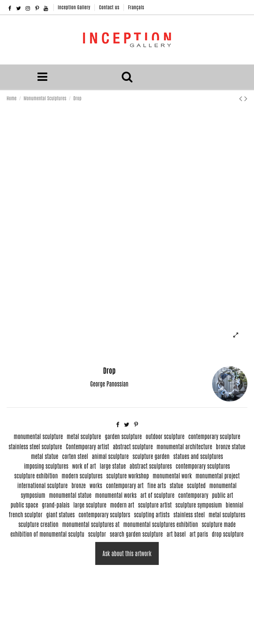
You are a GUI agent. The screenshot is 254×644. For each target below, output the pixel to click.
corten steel (75, 456)
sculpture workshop (128, 475)
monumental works (116, 495)
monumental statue (70, 495)
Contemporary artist (87, 446)
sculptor (97, 534)
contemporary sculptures (203, 466)
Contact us (110, 7)
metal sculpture (84, 436)
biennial (235, 505)
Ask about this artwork (127, 553)
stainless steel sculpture (35, 446)
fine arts (157, 485)
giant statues (61, 514)
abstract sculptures (151, 466)
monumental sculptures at (91, 524)
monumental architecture (184, 446)
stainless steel (189, 514)
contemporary (193, 495)
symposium (33, 495)
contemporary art (125, 485)
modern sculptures (82, 475)
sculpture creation (39, 524)
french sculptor (26, 514)
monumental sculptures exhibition (161, 524)
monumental (223, 485)
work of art (84, 466)
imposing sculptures (46, 466)
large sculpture (90, 505)
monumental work (172, 475)
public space (24, 505)
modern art (122, 505)
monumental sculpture (38, 436)
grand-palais (56, 505)
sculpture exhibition (36, 475)
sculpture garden (151, 456)
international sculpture (42, 485)
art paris (199, 534)
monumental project (217, 475)
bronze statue (231, 446)
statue (177, 485)
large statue (113, 466)
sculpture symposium (199, 505)
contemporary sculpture (214, 436)
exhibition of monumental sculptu (48, 534)
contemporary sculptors (104, 514)
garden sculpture (123, 436)
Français (136, 7)
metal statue (45, 456)
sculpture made (219, 524)
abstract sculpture (133, 446)
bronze (79, 485)
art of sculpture (157, 495)
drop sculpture (228, 534)
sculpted (196, 485)
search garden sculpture (136, 534)
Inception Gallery (75, 7)
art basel (176, 534)
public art (223, 495)
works (96, 485)
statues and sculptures (198, 456)
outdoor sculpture (165, 436)
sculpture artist (155, 505)
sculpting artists (152, 514)
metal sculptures (227, 514)
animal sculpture (110, 456)
